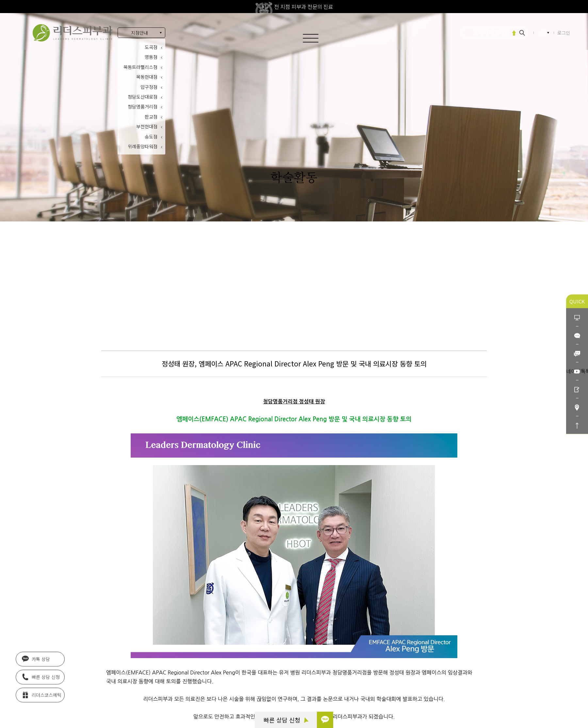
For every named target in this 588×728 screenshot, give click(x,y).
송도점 (151, 137)
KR (543, 33)
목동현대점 (147, 77)
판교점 (151, 117)
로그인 (564, 33)
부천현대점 (147, 126)
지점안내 (139, 33)
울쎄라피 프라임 (491, 32)
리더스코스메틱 (42, 694)
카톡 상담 (36, 658)
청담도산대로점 (143, 97)
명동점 (151, 57)
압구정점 (149, 87)
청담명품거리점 (143, 106)
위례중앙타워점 (143, 146)
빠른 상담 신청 (286, 720)
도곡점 (151, 47)
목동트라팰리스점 (140, 67)
